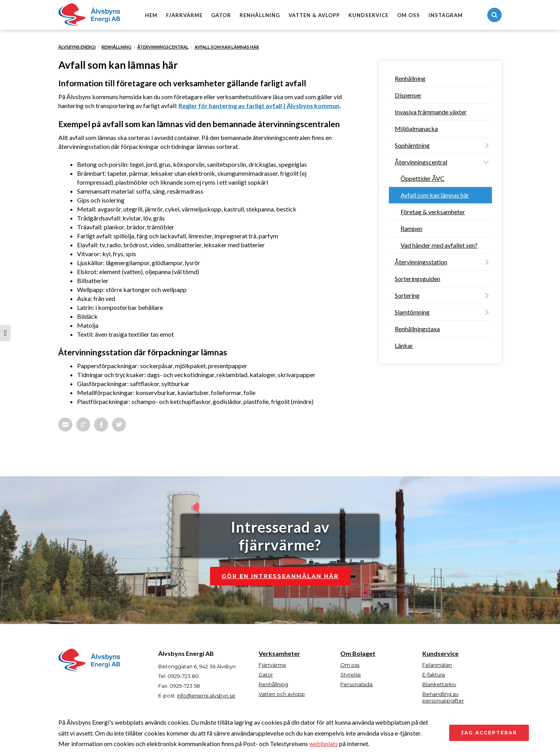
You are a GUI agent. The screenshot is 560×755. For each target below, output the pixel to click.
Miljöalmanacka (416, 128)
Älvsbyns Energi (77, 47)
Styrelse (351, 675)
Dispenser (408, 95)
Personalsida (356, 684)
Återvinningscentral (163, 47)
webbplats (324, 744)
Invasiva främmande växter (431, 112)
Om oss (409, 15)
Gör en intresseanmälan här (280, 576)
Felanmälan (437, 665)
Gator (221, 15)
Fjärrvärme (184, 15)
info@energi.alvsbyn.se (206, 696)
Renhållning (260, 15)
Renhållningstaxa (417, 329)
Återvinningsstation (421, 262)
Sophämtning (412, 145)
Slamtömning (412, 312)
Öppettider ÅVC (423, 178)
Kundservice (368, 15)
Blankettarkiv (439, 684)
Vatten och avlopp (282, 694)
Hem (151, 15)
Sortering (407, 295)
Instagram (446, 15)
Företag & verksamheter (433, 212)
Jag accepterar (489, 733)
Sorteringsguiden (417, 279)
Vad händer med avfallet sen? (439, 245)
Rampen (411, 228)
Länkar (404, 345)
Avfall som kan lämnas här (227, 47)
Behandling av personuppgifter (443, 697)
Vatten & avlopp (314, 15)
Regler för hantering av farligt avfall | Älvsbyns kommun (259, 106)
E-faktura (434, 675)
